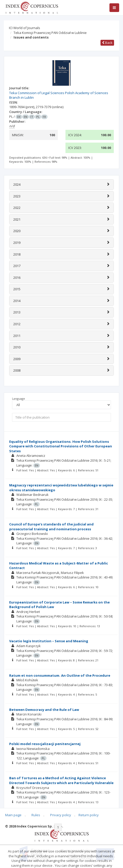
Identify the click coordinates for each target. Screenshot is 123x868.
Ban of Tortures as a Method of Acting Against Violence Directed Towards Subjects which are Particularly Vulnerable (61, 780)
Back (107, 43)
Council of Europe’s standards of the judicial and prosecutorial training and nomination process (51, 527)
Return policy (89, 815)
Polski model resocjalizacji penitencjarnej (45, 744)
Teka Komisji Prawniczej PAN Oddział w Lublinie (50, 33)
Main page (13, 815)
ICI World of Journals (25, 28)
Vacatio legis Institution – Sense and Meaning (49, 641)
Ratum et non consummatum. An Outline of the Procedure (60, 675)
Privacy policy (61, 815)
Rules (36, 815)
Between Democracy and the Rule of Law (44, 710)
